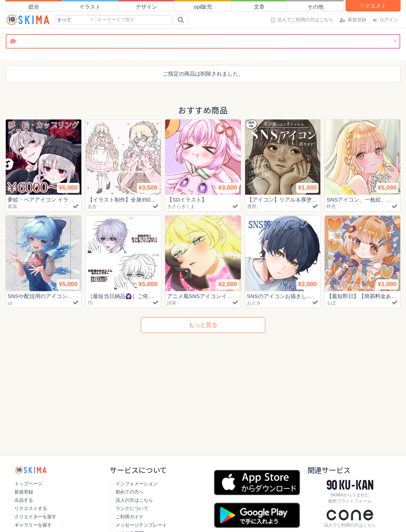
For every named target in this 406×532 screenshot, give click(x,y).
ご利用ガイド (130, 517)
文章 (259, 7)
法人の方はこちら (134, 500)
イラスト (90, 7)
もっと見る (203, 325)
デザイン (146, 7)
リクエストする (31, 508)
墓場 (12, 206)
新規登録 (24, 492)
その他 (315, 7)
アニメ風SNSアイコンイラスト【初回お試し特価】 (229, 296)
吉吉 (92, 206)
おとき (254, 303)
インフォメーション (137, 484)
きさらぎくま (181, 206)
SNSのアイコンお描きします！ (285, 296)
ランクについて (132, 508)
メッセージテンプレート (141, 525)
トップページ (28, 484)
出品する (24, 500)
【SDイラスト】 (187, 200)
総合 (34, 7)
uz (10, 303)
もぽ (331, 303)
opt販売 (203, 7)
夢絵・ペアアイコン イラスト (43, 200)
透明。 (254, 206)
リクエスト (373, 6)
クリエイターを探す (35, 517)
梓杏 (331, 206)
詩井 (172, 303)
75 (90, 303)
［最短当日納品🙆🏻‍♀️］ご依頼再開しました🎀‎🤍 (144, 296)
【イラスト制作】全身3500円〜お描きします (142, 200)
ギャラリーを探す (33, 525)
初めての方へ (130, 492)
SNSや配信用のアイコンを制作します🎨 (57, 296)
